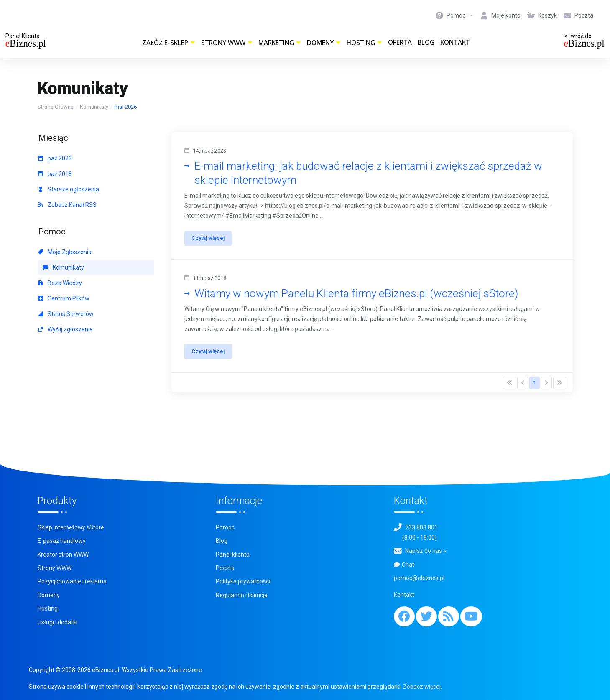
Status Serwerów (66, 314)
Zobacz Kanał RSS (67, 205)
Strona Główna (56, 107)
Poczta (225, 568)
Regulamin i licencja (242, 595)
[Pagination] (509, 383)
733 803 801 (421, 527)
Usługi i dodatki (57, 622)
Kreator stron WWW (63, 555)
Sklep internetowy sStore (71, 527)
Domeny (324, 43)
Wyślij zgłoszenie (65, 329)
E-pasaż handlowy (62, 541)
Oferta (400, 42)
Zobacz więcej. (422, 687)
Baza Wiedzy (60, 283)
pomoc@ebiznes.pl (419, 578)
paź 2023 (55, 158)
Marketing (280, 43)
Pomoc (225, 527)
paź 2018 (55, 174)
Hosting (364, 43)
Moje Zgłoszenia (65, 252)
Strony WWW (227, 43)
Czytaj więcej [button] (208, 238)
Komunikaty (94, 107)
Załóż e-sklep (169, 43)
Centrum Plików (64, 298)
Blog (426, 42)
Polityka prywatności (243, 582)
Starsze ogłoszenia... (70, 189)
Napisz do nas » (426, 551)
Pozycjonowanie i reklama (72, 582)
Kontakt (455, 42)
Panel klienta (233, 555)
